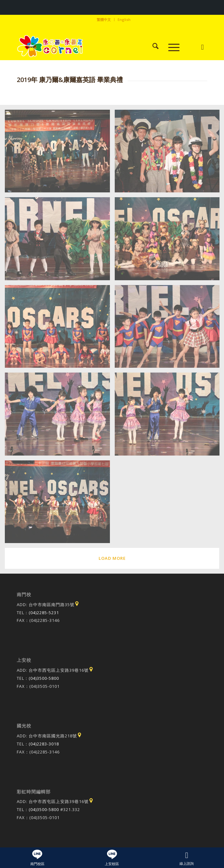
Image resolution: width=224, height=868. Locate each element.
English (124, 19)
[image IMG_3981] (60, 504)
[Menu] (171, 47)
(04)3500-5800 (44, 678)
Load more (112, 558)
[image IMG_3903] (60, 329)
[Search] (152, 47)
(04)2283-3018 (44, 744)
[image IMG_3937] (60, 416)
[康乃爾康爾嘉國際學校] (93, 47)
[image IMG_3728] (60, 154)
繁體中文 (104, 19)
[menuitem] (104, 20)
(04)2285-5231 (44, 613)
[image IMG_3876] (60, 241)
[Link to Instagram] (202, 47)
